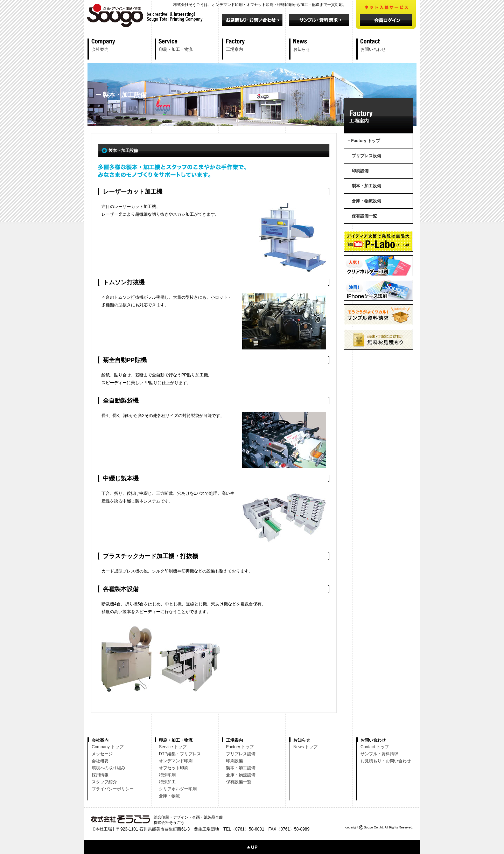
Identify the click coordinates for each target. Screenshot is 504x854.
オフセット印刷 (174, 768)
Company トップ (108, 747)
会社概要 (100, 761)
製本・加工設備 (366, 186)
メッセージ (102, 754)
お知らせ (302, 49)
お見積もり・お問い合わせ (386, 761)
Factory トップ (366, 141)
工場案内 (234, 49)
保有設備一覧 (364, 216)
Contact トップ (375, 747)
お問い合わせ (373, 49)
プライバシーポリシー (113, 789)
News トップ (305, 747)
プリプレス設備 (366, 156)
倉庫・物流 (169, 796)
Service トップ (173, 747)
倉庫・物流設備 (366, 201)
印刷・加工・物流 (176, 49)
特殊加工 (167, 782)
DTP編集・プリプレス (180, 754)
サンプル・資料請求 (379, 754)
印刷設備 (360, 171)
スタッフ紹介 (104, 782)
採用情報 (100, 775)
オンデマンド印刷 (176, 761)
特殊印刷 (167, 775)
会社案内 (100, 49)
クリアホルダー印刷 (178, 789)
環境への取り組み (108, 768)
